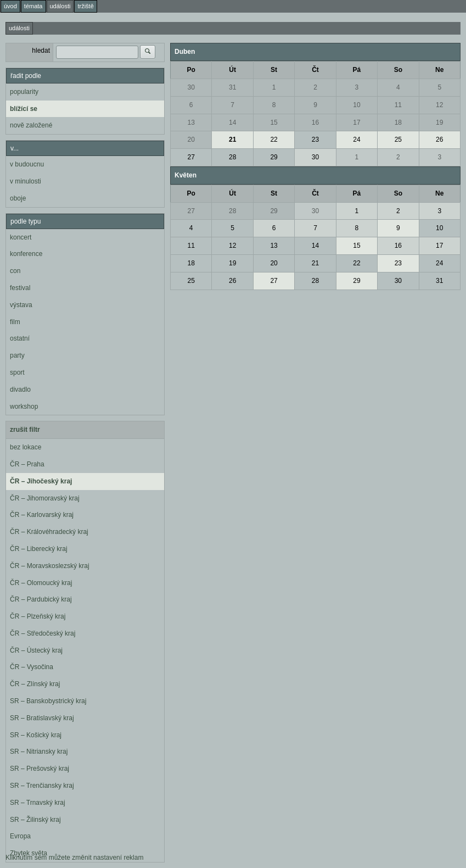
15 (274, 123)
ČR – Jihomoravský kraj (45, 498)
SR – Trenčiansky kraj (42, 786)
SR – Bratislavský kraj (42, 718)
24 (356, 140)
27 (191, 157)
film (15, 322)
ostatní (20, 338)
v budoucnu (27, 164)
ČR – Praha (27, 464)
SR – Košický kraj (36, 735)
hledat (41, 51)
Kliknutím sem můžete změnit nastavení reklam (74, 858)
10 (356, 105)
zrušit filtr (25, 430)
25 (398, 140)
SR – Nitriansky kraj (39, 752)
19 (439, 123)
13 (191, 123)
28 (232, 157)
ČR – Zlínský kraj (35, 684)
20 (191, 140)
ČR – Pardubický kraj (41, 599)
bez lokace (26, 447)
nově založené (31, 125)
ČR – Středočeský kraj (43, 633)
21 (232, 140)
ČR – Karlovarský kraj (42, 515)
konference (26, 254)
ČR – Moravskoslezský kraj (50, 566)
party (17, 355)
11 (398, 105)
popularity (24, 92)
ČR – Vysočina (32, 667)
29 (274, 157)
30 (191, 87)
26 (439, 140)
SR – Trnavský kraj (38, 803)
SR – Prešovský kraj (40, 769)
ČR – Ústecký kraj (36, 650)
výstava (21, 305)
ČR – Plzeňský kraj (38, 616)
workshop (24, 407)
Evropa (20, 836)
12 (439, 105)
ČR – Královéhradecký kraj (49, 532)
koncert (21, 237)
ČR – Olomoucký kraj (41, 583)
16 (315, 123)
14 (232, 123)
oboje (18, 198)
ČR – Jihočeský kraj (41, 481)
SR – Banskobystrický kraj (48, 701)
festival (20, 288)
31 (232, 87)
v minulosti (26, 181)
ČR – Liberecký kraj (39, 549)
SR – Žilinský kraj (35, 820)
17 (356, 123)
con (15, 271)
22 (274, 140)
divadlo (20, 390)
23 (315, 140)
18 (398, 123)
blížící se (24, 109)
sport (17, 372)
